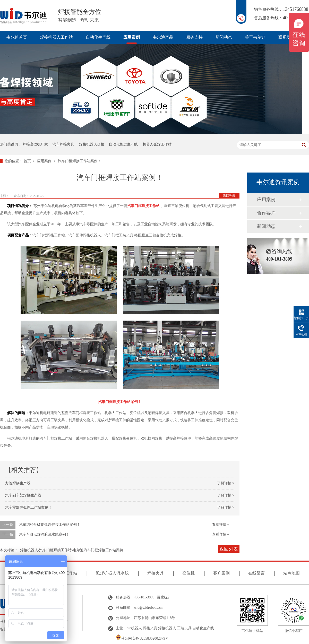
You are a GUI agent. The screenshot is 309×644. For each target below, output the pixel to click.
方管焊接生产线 (18, 483)
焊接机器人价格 (92, 144)
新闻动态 (224, 37)
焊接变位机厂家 (35, 144)
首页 (28, 161)
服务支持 (194, 37)
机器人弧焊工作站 (157, 144)
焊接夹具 (156, 573)
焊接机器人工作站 (56, 37)
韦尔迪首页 (17, 37)
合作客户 (266, 213)
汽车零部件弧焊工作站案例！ (29, 507)
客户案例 (221, 573)
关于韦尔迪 (255, 37)
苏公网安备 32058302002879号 (142, 638)
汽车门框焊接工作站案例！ (80, 161)
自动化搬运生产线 (123, 144)
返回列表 (229, 196)
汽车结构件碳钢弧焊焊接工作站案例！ (50, 525)
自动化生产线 (98, 37)
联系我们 (287, 37)
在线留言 (256, 573)
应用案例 (132, 37)
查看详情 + (221, 525)
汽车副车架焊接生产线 (23, 495)
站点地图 (291, 573)
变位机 (188, 573)
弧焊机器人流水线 (112, 573)
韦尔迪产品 (163, 37)
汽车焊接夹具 (63, 144)
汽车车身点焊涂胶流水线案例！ (44, 534)
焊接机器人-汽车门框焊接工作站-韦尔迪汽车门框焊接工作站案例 (72, 550)
